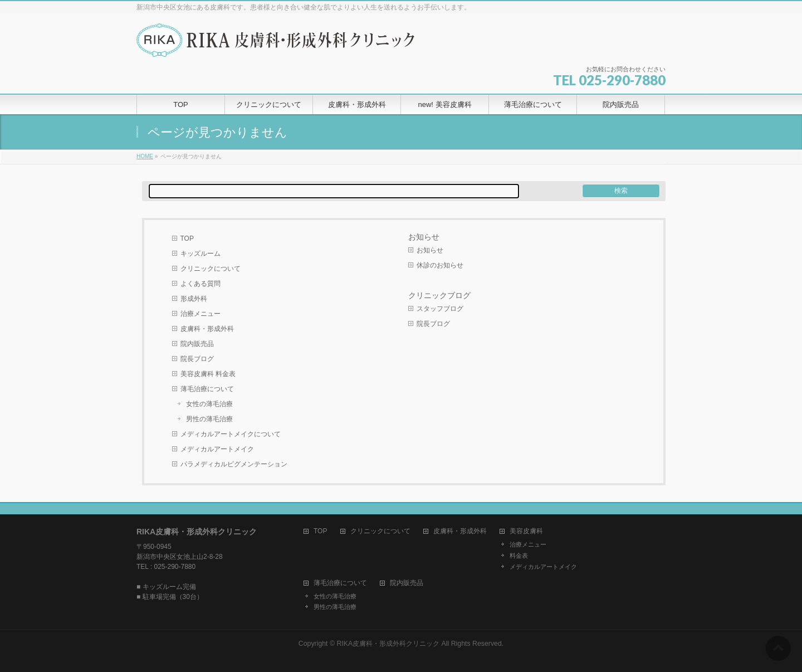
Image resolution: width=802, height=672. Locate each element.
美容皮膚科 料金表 (208, 374)
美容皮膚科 (526, 531)
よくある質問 (200, 284)
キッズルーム (200, 254)
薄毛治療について (207, 389)
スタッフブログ (440, 309)
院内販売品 (197, 344)
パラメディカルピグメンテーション (234, 464)
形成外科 (194, 299)
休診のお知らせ (440, 265)
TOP (187, 238)
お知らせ (424, 237)
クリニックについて (211, 269)
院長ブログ (197, 359)
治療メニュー (200, 314)
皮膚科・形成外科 (207, 329)
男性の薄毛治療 (209, 419)
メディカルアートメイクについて (231, 434)
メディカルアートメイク (217, 449)
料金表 (519, 556)
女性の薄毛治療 (209, 404)
